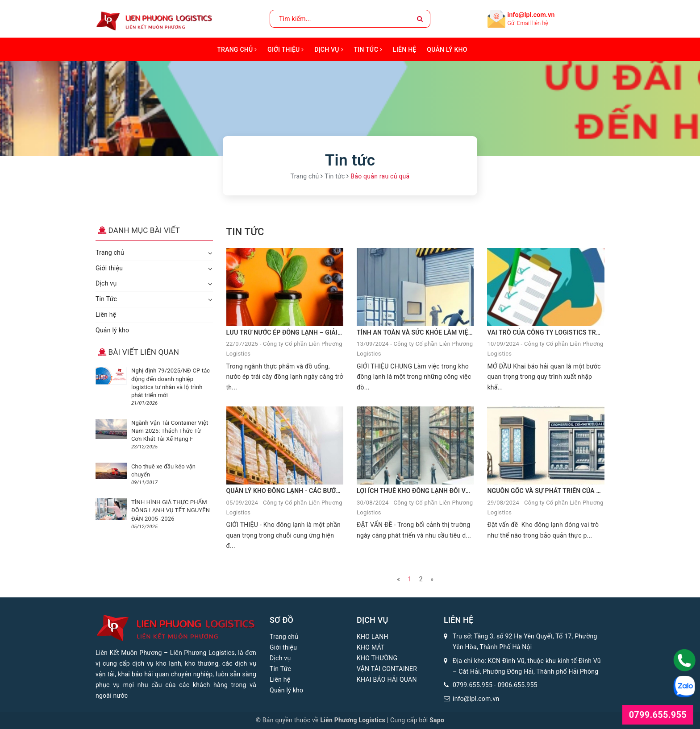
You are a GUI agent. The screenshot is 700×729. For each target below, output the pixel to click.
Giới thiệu (285, 50)
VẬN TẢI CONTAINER (387, 669)
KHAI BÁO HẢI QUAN (387, 679)
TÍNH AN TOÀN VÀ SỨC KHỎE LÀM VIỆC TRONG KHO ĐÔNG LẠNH (452, 332)
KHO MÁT (371, 647)
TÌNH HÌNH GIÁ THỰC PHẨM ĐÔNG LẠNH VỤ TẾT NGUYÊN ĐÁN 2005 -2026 (171, 510)
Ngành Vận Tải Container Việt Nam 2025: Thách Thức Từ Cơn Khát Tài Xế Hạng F (170, 431)
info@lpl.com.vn (531, 15)
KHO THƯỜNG (377, 658)
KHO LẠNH (373, 637)
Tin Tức (368, 50)
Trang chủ (237, 50)
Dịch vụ (329, 50)
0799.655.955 (473, 685)
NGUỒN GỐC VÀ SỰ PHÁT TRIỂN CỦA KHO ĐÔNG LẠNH (567, 491)
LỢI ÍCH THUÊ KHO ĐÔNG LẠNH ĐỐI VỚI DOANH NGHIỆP (438, 491)
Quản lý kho (447, 50)
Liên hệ (404, 50)
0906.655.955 (518, 685)
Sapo (437, 720)
